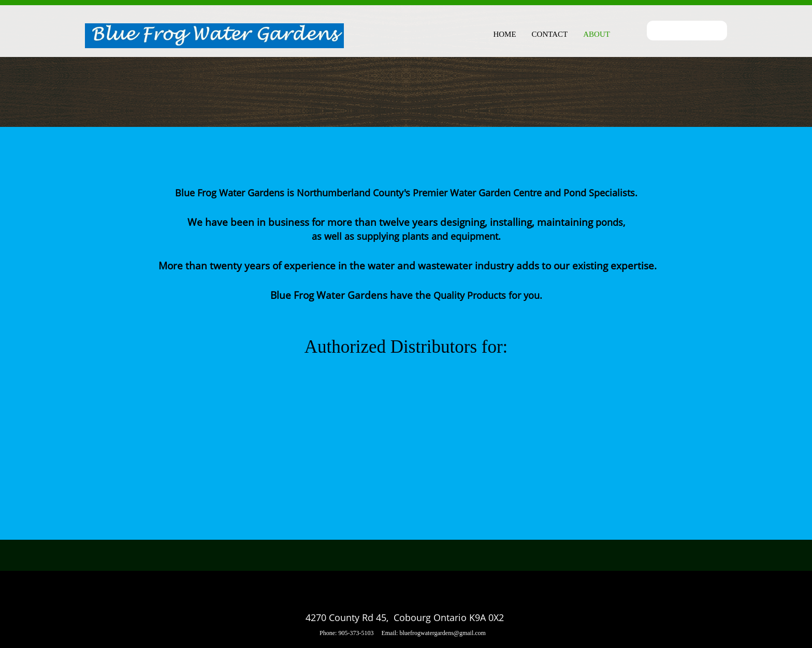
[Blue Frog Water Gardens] (214, 36)
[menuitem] (504, 33)
